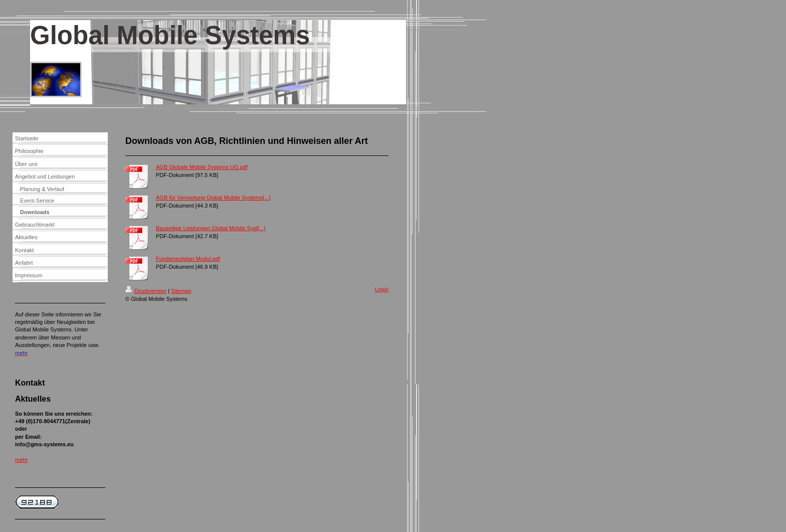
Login (382, 289)
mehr (21, 460)
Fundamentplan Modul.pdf (188, 259)
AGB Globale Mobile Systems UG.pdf (202, 167)
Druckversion (146, 291)
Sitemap (181, 291)
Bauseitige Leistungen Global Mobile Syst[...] (211, 228)
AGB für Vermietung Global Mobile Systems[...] (213, 198)
